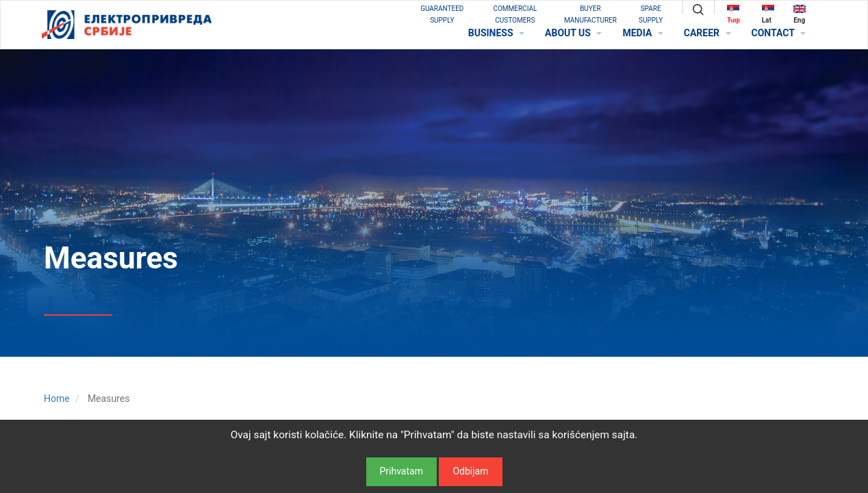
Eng (800, 14)
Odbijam (470, 471)
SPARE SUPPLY (651, 14)
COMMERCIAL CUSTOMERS (515, 14)
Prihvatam (401, 471)
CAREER (707, 33)
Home (57, 399)
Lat (768, 14)
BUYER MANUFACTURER (590, 14)
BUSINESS (496, 33)
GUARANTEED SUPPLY (442, 14)
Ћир (733, 14)
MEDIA (642, 33)
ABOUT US (573, 33)
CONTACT (779, 33)
